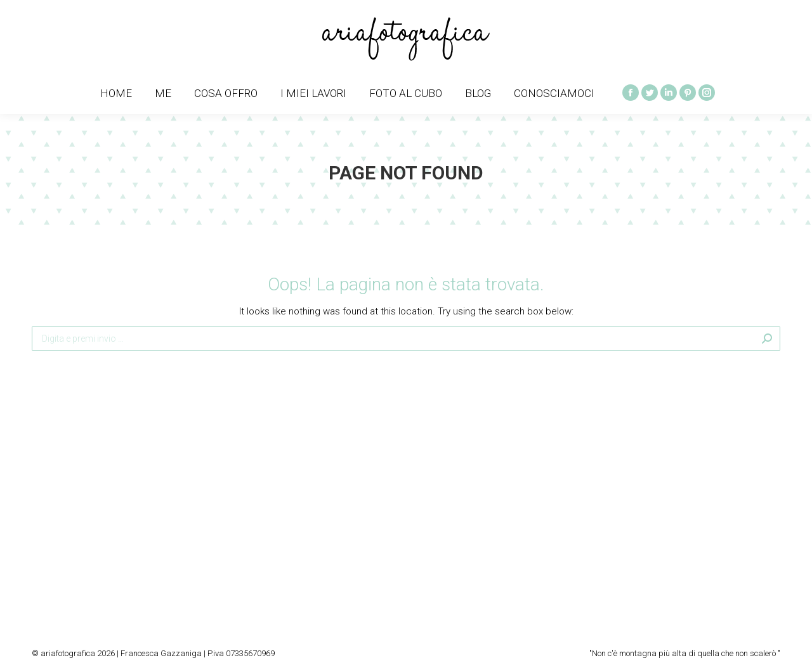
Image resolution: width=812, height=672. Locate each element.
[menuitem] (116, 94)
